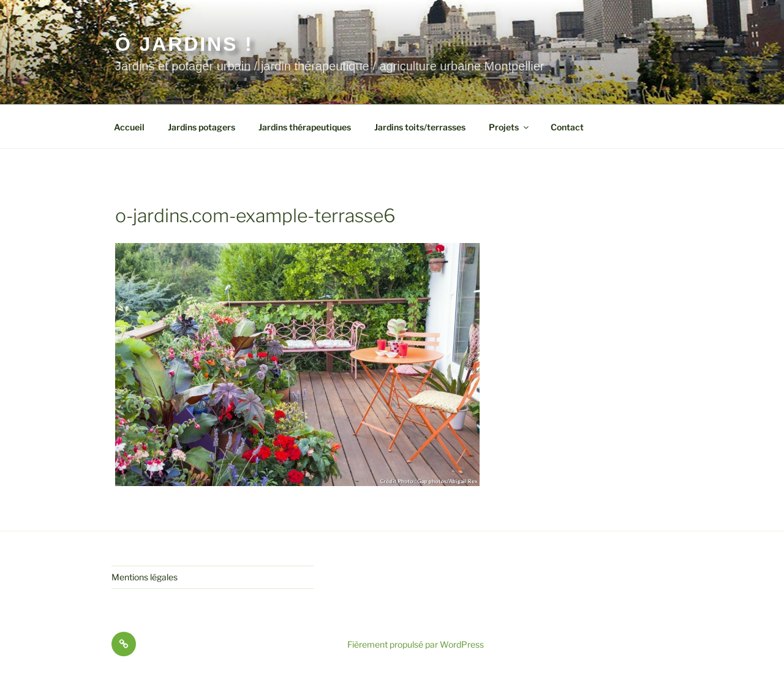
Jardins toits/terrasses (420, 127)
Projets (510, 127)
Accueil (129, 127)
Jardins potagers (202, 127)
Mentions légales (145, 577)
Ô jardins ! (184, 44)
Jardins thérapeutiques (305, 127)
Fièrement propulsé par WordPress (416, 644)
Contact (567, 127)
